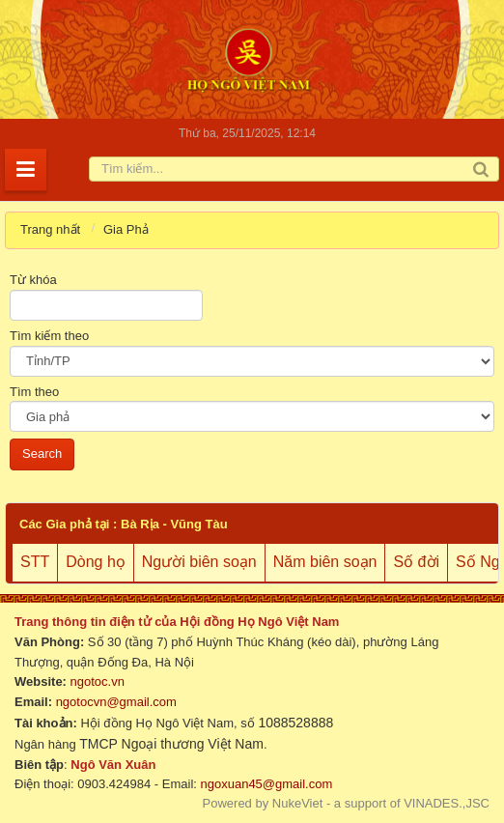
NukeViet (298, 803)
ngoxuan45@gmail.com (265, 784)
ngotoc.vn (98, 681)
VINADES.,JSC (447, 803)
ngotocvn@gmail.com (116, 702)
